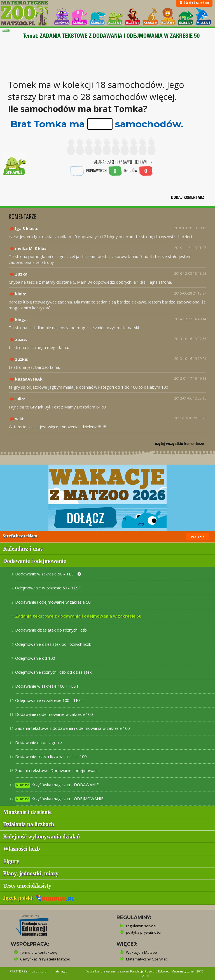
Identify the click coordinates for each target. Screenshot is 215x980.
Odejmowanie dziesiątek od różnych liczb (53, 644)
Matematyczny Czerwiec (147, 959)
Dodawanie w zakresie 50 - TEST (48, 574)
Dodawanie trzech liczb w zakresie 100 (51, 756)
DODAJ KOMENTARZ (188, 197)
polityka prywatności (143, 932)
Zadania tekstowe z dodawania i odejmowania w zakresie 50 (78, 616)
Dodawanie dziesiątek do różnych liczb (51, 630)
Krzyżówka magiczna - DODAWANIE (57, 785)
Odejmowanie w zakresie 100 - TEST (49, 700)
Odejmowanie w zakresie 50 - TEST (48, 588)
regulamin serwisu (142, 926)
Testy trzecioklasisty (27, 886)
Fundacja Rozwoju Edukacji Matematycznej (162, 971)
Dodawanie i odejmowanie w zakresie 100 (54, 714)
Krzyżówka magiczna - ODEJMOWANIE (59, 799)
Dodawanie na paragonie (38, 742)
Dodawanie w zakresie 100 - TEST (47, 686)
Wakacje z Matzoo (142, 952)
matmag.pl (60, 971)
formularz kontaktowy (39, 952)
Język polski (39, 898)
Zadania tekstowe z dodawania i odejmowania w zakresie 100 (72, 728)
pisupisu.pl (39, 971)
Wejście (198, 537)
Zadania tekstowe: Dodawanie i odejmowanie (57, 770)
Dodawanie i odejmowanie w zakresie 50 (53, 602)
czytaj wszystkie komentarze (179, 444)
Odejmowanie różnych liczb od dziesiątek (53, 672)
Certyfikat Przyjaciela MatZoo (45, 959)
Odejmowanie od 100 (35, 658)
